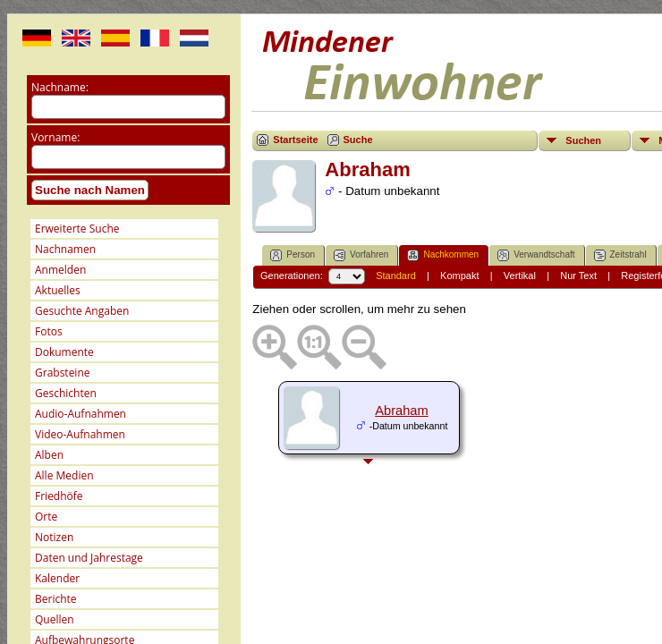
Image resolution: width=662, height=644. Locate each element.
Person (293, 255)
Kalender (57, 578)
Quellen (55, 619)
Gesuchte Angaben (82, 311)
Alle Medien (64, 475)
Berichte (56, 599)
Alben (49, 455)
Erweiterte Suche (77, 229)
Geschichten (66, 393)
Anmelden (60, 270)
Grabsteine (63, 373)
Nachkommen (443, 255)
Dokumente (64, 352)
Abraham (401, 411)
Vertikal (520, 275)
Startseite (295, 140)
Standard (396, 275)
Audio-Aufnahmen (81, 414)
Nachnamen (65, 249)
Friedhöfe (59, 496)
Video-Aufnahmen (80, 434)
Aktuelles (58, 290)
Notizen (54, 537)
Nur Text (578, 275)
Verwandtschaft (536, 255)
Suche (358, 140)
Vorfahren (361, 255)
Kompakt (459, 275)
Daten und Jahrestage (89, 558)
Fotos (49, 331)
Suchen (583, 140)
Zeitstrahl (620, 255)
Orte (46, 517)
